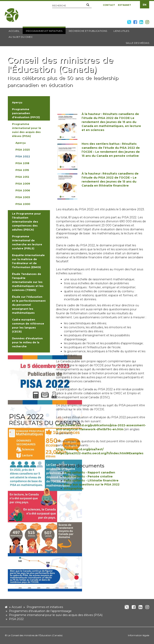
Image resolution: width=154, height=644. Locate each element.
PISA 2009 (23, 184)
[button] (88, 5)
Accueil (17, 607)
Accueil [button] (14, 31)
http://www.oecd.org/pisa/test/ (80, 449)
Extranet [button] (125, 5)
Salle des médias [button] (137, 43)
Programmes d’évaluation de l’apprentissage (40, 611)
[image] (45, 380)
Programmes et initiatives (45, 607)
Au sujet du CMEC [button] (21, 37)
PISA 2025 (23, 150)
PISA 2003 (23, 197)
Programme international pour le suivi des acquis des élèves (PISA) (56, 615)
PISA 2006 (23, 190)
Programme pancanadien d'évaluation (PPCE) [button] (26, 113)
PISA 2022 (23, 156)
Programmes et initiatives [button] (44, 31)
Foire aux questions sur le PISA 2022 (92, 484)
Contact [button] (109, 5)
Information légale (139, 635)
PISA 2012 (22, 177)
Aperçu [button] (17, 102)
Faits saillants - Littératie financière (91, 480)
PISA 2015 (22, 170)
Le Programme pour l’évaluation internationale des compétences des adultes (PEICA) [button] (26, 222)
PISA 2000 (23, 204)
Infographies (74, 488)
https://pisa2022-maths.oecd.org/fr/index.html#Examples (100, 453)
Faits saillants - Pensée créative (88, 476)
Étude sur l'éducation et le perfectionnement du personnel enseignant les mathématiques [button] (29, 305)
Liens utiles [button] (121, 31)
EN (145, 5)
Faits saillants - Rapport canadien (90, 472)
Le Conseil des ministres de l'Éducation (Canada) (35, 635)
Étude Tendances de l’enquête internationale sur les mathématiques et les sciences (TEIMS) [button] (28, 282)
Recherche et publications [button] (88, 31)
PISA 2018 (22, 163)
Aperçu (21, 143)
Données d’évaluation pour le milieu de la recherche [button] (27, 342)
